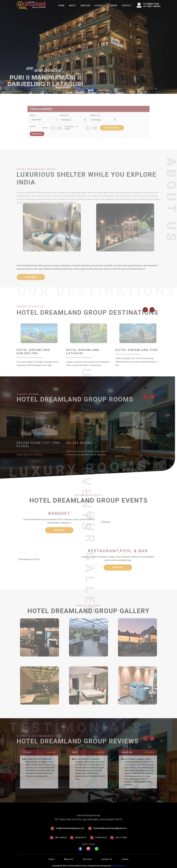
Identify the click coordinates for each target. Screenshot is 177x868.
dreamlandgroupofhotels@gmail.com (110, 828)
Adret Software (118, 866)
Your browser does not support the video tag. (88, 47)
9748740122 (101, 838)
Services (85, 6)
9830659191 (81, 838)
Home (61, 6)
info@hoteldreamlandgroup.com (70, 828)
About (72, 6)
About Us (69, 859)
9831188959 (61, 838)
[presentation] (145, 310)
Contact (127, 6)
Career (113, 6)
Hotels (100, 6)
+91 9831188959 (152, 6)
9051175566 (121, 838)
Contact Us (107, 859)
